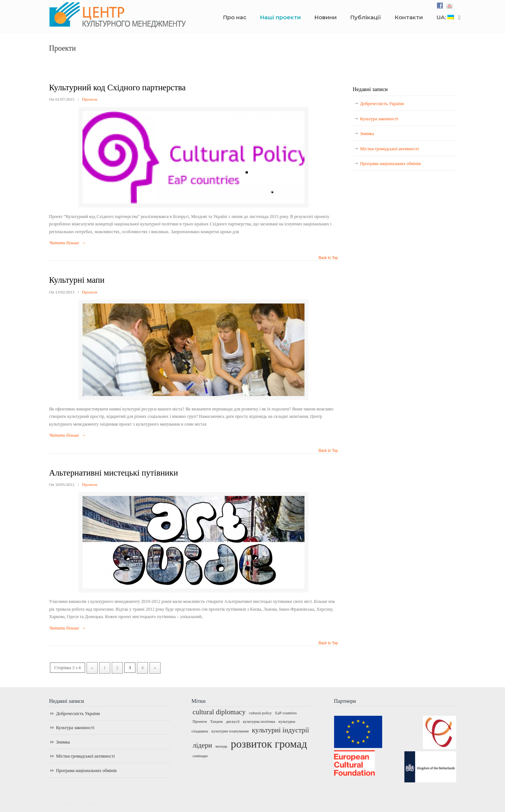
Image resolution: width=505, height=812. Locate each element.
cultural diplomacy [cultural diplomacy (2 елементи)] (219, 712)
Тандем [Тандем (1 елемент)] (216, 722)
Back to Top (328, 258)
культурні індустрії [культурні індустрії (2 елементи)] (280, 730)
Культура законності (379, 119)
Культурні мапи (77, 280)
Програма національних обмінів (390, 164)
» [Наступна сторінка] (155, 668)
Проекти (89, 99)
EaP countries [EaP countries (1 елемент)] (286, 713)
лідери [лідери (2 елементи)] (203, 745)
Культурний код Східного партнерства (117, 88)
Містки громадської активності (389, 149)
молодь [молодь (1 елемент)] (221, 746)
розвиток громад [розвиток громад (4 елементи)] (269, 744)
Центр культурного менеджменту (179, 15)
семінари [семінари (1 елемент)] (200, 756)
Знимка (367, 134)
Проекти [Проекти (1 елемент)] (200, 722)
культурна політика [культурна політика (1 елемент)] (259, 722)
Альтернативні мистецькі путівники (114, 473)
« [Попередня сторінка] (92, 668)
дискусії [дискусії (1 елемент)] (233, 722)
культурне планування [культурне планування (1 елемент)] (230, 731)
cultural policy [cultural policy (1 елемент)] (260, 713)
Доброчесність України (382, 104)
